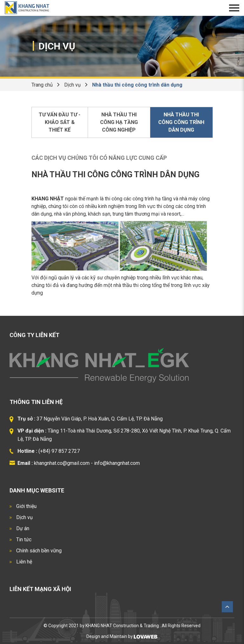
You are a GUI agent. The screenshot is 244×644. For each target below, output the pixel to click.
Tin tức (23, 540)
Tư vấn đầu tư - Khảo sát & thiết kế (60, 122)
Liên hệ (24, 562)
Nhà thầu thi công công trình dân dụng (137, 85)
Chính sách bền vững (38, 551)
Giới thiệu (26, 506)
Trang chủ (42, 85)
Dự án (22, 528)
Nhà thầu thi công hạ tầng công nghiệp (119, 122)
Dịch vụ (72, 85)
